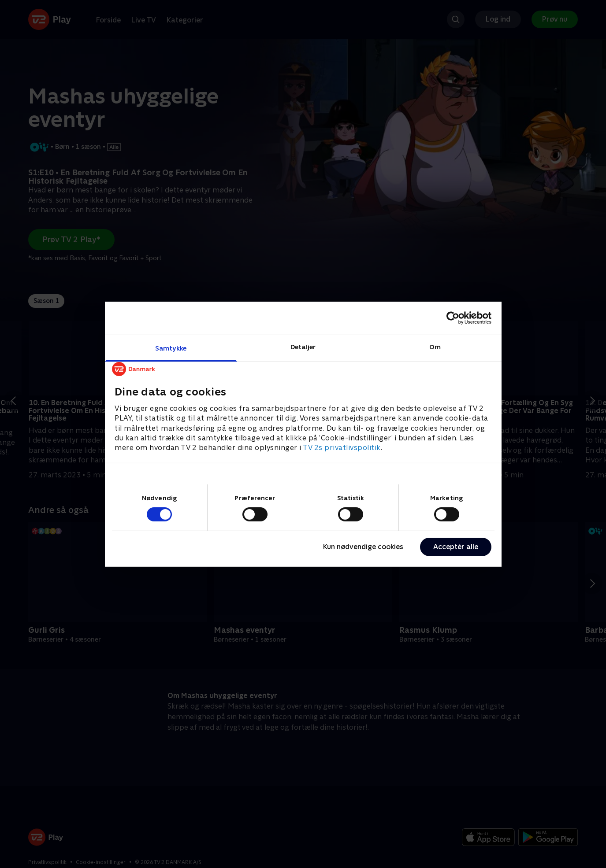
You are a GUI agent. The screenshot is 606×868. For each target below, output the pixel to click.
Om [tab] (435, 346)
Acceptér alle (456, 547)
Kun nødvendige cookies (363, 547)
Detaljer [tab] (303, 346)
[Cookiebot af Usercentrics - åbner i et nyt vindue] (453, 318)
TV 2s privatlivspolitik (342, 448)
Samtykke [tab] (171, 348)
